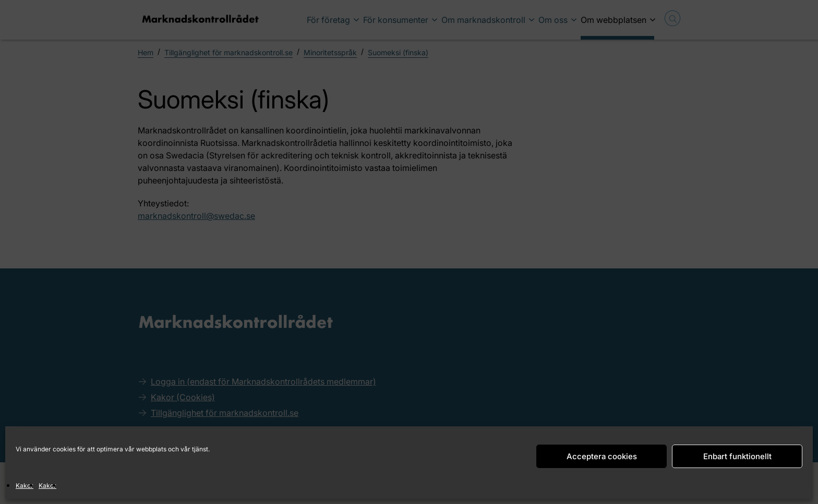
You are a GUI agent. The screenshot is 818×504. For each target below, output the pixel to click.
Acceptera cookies (602, 456)
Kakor (25, 485)
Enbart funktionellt (737, 456)
